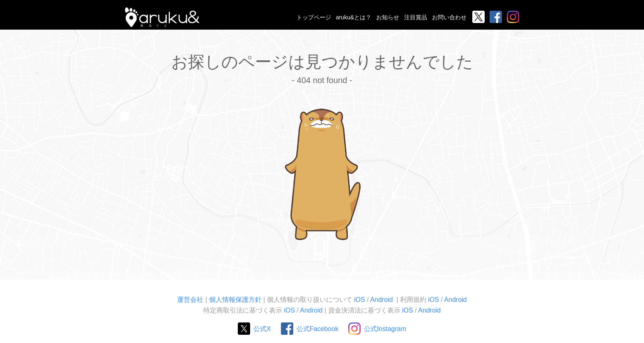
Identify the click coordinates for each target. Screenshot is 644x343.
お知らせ (388, 17)
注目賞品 (416, 17)
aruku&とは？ (354, 17)
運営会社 (190, 300)
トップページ (314, 17)
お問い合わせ (449, 17)
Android (382, 300)
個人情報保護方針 (235, 300)
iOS (360, 300)
